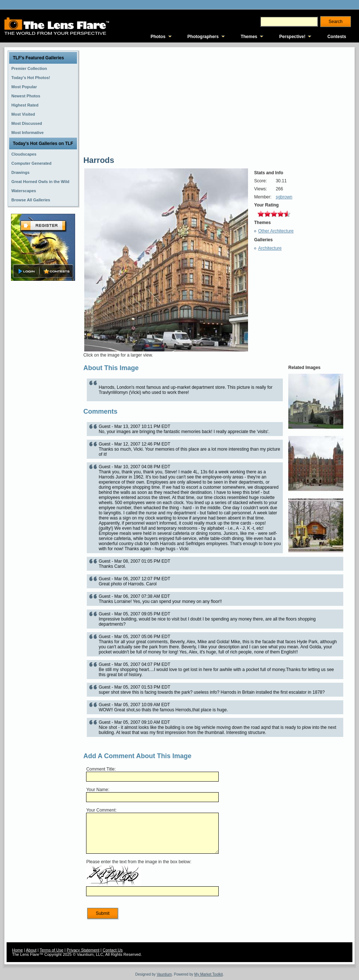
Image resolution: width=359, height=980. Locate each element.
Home (17, 950)
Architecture (270, 248)
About (31, 950)
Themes (249, 37)
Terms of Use (51, 950)
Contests (337, 37)
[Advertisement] (43, 398)
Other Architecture (276, 231)
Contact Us (112, 950)
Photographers (203, 37)
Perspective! (292, 37)
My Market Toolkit (208, 974)
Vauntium (164, 974)
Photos (158, 37)
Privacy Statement (83, 950)
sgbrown (284, 197)
